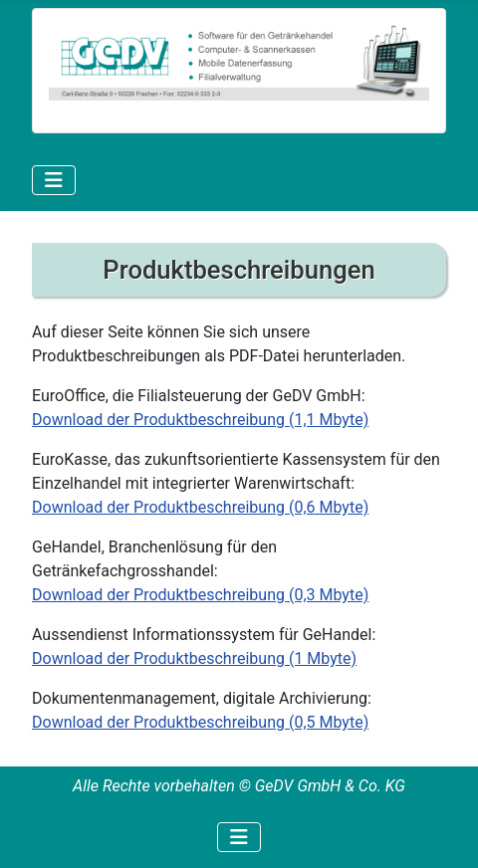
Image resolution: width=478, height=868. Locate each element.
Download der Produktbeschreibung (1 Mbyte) (194, 658)
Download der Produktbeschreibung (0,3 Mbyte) (200, 595)
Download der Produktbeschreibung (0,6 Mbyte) (200, 507)
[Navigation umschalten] (54, 180)
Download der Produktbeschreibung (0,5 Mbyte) (200, 722)
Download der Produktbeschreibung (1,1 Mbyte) (200, 420)
